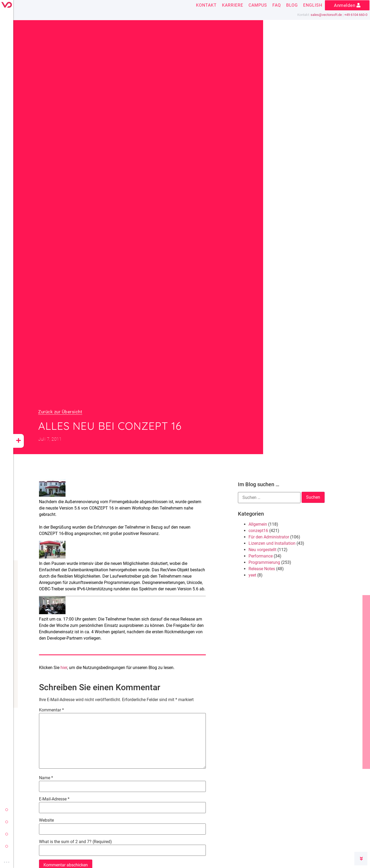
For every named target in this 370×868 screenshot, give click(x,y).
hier (64, 668)
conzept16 (258, 531)
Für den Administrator (269, 537)
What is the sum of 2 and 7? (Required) (75, 842)
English (313, 5)
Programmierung (264, 562)
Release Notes (262, 569)
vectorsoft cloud (7, 846)
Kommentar (51, 710)
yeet (7, 834)
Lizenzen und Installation (272, 543)
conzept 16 (7, 822)
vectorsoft (7, 810)
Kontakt (206, 5)
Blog (292, 5)
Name (46, 778)
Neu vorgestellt (262, 550)
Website (46, 820)
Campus (258, 5)
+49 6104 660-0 (356, 15)
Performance (261, 556)
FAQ (277, 5)
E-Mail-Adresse (54, 799)
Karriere (233, 5)
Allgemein (258, 524)
